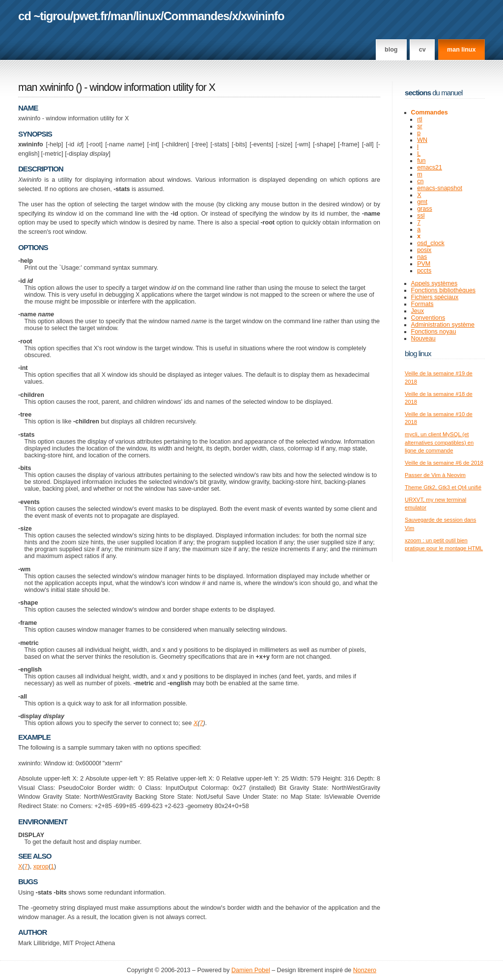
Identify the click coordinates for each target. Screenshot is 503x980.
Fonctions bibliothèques (444, 290)
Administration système (443, 325)
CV (422, 50)
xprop (41, 867)
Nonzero (365, 970)
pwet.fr (90, 16)
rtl (419, 119)
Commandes (196, 16)
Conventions (428, 318)
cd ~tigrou (44, 16)
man (122, 16)
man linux (461, 50)
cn (420, 181)
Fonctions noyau (434, 332)
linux (149, 16)
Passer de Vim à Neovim (435, 475)
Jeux (418, 311)
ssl (421, 216)
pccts (424, 271)
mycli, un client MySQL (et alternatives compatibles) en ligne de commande (439, 442)
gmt (422, 202)
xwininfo (263, 16)
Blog (391, 50)
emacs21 (430, 168)
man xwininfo (46, 87)
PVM (424, 264)
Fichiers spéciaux (435, 297)
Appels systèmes (434, 283)
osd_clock (431, 243)
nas (422, 257)
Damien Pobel (251, 970)
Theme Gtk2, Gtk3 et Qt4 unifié (443, 487)
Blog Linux (418, 353)
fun (421, 161)
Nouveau (423, 338)
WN (422, 140)
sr (419, 126)
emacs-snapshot (440, 188)
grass (425, 209)
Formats (422, 304)
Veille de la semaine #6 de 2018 (444, 463)
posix (424, 250)
